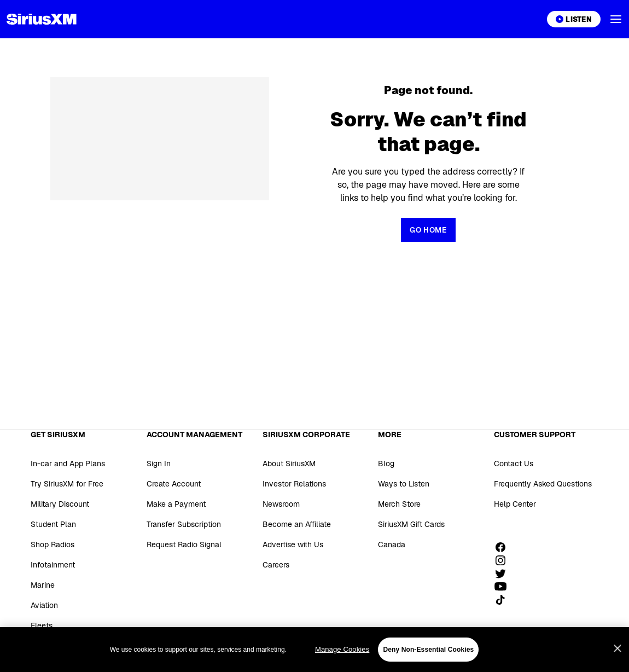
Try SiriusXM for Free (67, 484)
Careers (276, 565)
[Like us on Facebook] (504, 547)
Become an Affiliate (297, 524)
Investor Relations (294, 484)
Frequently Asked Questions (543, 484)
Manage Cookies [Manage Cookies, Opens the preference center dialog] (342, 662)
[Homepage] (42, 19)
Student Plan (53, 524)
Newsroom (281, 504)
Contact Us (514, 464)
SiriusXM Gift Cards (411, 524)
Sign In (159, 464)
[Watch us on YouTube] (504, 587)
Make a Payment (176, 504)
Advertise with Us (293, 544)
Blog (386, 464)
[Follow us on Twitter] (504, 573)
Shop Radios (53, 544)
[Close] (618, 662)
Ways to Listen (404, 484)
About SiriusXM (289, 464)
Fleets (42, 625)
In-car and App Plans (68, 464)
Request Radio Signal (184, 544)
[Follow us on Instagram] (504, 560)
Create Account (174, 484)
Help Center (515, 504)
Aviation (44, 605)
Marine (43, 585)
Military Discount (60, 504)
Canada (392, 544)
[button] (616, 19)
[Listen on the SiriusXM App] (574, 19)
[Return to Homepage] (428, 230)
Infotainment (53, 565)
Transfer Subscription (184, 524)
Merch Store (399, 504)
